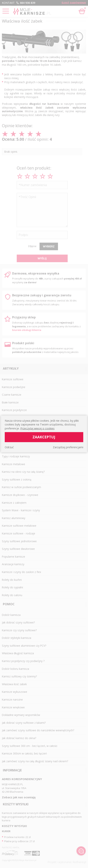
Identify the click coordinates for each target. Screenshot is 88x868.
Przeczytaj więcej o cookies (37, 428)
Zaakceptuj (44, 437)
